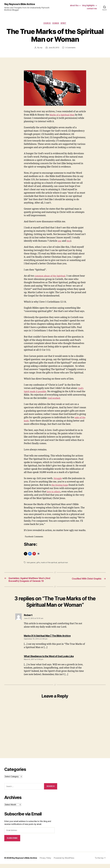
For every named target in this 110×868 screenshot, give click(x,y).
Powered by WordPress (66, 862)
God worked (68, 399)
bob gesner (31, 563)
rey (41, 48)
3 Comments (71, 48)
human (56, 24)
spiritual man (63, 563)
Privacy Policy (47, 862)
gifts (39, 563)
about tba (74, 5)
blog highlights (88, 5)
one (60, 241)
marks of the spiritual (49, 563)
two (69, 241)
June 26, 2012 (54, 48)
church (47, 24)
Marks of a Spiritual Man (63, 115)
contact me (92, 9)
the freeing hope (60, 485)
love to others (54, 492)
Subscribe (12, 842)
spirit (64, 24)
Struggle (58, 479)
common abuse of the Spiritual (51, 276)
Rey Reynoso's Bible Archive (21, 4)
